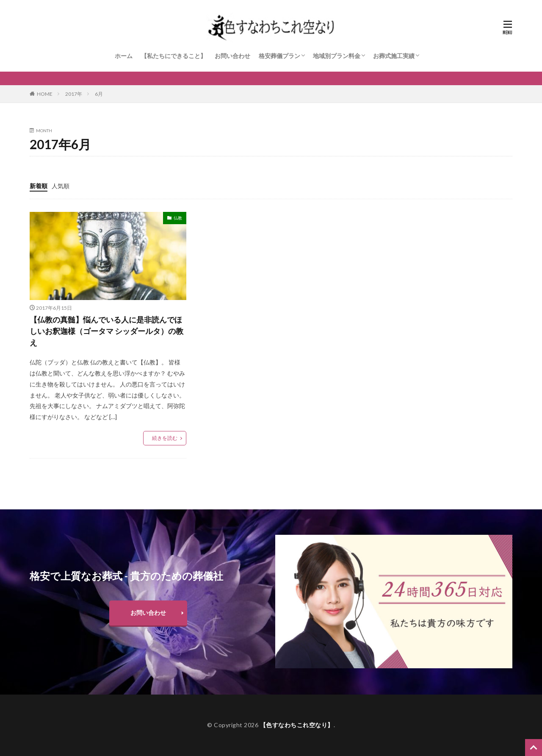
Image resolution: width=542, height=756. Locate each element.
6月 (99, 94)
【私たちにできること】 (174, 56)
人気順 (61, 186)
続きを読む (165, 438)
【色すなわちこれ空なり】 (297, 725)
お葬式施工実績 (394, 56)
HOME (45, 94)
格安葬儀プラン (279, 56)
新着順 (39, 186)
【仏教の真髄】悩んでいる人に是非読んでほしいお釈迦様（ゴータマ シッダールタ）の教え (106, 331)
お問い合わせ (232, 56)
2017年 (74, 94)
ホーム (124, 56)
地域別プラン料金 (337, 56)
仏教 (178, 218)
